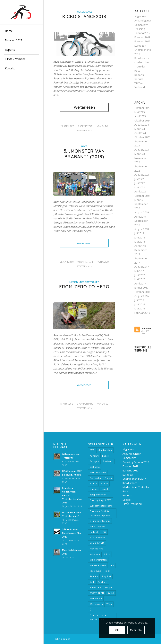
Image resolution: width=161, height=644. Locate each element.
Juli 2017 (139, 271)
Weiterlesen (84, 107)
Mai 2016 (140, 308)
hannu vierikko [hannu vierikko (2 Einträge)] (97, 527)
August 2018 (142, 229)
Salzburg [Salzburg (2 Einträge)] (103, 582)
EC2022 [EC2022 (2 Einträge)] (104, 483)
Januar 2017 (141, 288)
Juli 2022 (139, 179)
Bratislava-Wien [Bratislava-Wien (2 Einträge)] (98, 472)
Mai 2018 (140, 242)
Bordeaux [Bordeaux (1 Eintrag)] (108, 461)
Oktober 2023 (142, 137)
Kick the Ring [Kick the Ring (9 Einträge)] (96, 549)
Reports (139, 75)
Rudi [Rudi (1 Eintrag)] (92, 582)
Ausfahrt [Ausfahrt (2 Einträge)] (94, 456)
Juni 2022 (140, 183)
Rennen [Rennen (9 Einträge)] (94, 576)
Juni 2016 (140, 304)
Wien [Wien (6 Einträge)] (109, 604)
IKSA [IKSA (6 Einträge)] (104, 532)
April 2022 (140, 191)
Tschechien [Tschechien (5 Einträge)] (96, 598)
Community (141, 25)
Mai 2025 (140, 112)
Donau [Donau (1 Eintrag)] (108, 478)
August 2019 (142, 212)
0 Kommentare (85, 262)
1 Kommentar (85, 126)
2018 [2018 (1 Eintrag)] (92, 450)
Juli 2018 (139, 233)
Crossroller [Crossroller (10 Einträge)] (95, 478)
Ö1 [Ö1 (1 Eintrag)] (91, 610)
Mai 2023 (140, 154)
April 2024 (140, 133)
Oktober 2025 (142, 108)
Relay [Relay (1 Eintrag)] (108, 571)
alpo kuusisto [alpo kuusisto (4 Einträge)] (105, 450)
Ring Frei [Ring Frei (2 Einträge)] (106, 576)
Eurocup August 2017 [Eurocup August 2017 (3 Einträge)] (101, 500)
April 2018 (140, 246)
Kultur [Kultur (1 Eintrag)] (107, 554)
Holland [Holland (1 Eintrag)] (94, 532)
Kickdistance (84, 12)
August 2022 (142, 175)
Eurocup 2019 (142, 37)
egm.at (67, 639)
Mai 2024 (140, 129)
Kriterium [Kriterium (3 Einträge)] (95, 554)
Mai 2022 (140, 187)
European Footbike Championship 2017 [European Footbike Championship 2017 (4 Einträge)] (100, 513)
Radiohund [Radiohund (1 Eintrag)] (95, 571)
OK (117, 630)
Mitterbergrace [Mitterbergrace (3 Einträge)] (98, 565)
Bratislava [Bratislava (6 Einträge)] (95, 467)
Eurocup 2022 (142, 41)
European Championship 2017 (143, 50)
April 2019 (140, 217)
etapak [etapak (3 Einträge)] (105, 489)
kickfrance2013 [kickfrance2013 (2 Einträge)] (97, 537)
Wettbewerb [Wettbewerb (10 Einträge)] (96, 604)
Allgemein (140, 16)
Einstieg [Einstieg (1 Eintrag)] (94, 489)
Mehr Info (136, 630)
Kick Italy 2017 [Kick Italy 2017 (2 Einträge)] (97, 543)
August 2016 (142, 296)
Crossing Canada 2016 (136, 462)
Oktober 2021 (142, 196)
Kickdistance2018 (84, 17)
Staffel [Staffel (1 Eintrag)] (111, 593)
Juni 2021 (140, 200)
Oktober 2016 (142, 292)
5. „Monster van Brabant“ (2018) (84, 154)
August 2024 (142, 125)
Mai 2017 (140, 279)
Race (84, 146)
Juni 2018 (140, 237)
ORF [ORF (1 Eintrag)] (112, 565)
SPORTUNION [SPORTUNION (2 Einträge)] (97, 593)
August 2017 (142, 267)
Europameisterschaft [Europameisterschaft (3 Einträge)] (101, 506)
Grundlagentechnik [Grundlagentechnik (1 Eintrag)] (100, 521)
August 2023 (142, 150)
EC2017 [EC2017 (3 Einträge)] (93, 483)
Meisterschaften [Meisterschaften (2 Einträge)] (98, 560)
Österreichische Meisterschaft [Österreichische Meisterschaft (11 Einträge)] (98, 617)
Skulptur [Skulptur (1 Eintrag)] (109, 587)
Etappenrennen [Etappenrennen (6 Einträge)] (98, 495)
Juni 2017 (140, 275)
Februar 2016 (142, 313)
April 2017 (140, 283)
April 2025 (140, 116)
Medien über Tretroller (84, 282)
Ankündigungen (144, 20)
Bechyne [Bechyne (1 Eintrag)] (94, 461)
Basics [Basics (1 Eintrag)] (105, 456)
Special (139, 79)
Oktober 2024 (142, 120)
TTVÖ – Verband (132, 504)
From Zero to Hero (84, 287)
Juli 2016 (139, 300)
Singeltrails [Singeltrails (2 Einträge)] (95, 587)
